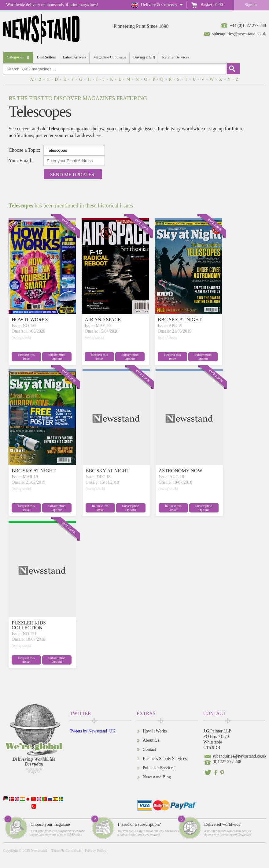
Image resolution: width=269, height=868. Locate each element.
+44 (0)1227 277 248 (248, 26)
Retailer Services (175, 57)
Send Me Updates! (73, 175)
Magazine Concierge (110, 57)
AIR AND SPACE (103, 320)
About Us (151, 740)
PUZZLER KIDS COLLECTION (29, 625)
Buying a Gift (144, 57)
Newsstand (39, 851)
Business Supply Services (165, 759)
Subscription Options (57, 357)
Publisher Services (159, 768)
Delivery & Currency (159, 5)
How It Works (155, 731)
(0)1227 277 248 (227, 762)
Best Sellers (46, 57)
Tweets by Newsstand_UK (92, 731)
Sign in (251, 5)
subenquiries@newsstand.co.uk (239, 34)
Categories (15, 57)
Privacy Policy (95, 851)
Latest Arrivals (74, 57)
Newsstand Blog (157, 777)
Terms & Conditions (66, 851)
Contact (149, 749)
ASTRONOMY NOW (181, 471)
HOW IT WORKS (30, 320)
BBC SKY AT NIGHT (180, 320)
